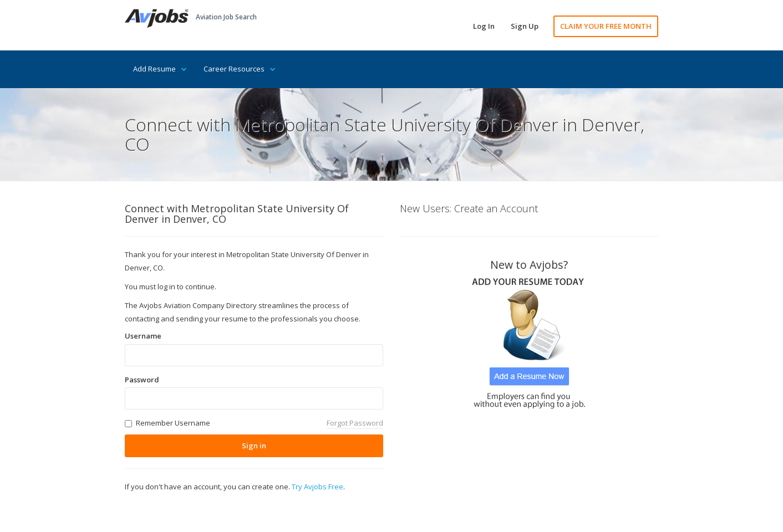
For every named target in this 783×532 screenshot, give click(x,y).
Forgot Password (355, 423)
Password (142, 380)
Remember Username (173, 423)
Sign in (254, 446)
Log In (484, 26)
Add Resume (160, 69)
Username (143, 336)
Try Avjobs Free (317, 487)
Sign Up (525, 26)
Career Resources (240, 69)
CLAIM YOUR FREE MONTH (606, 26)
